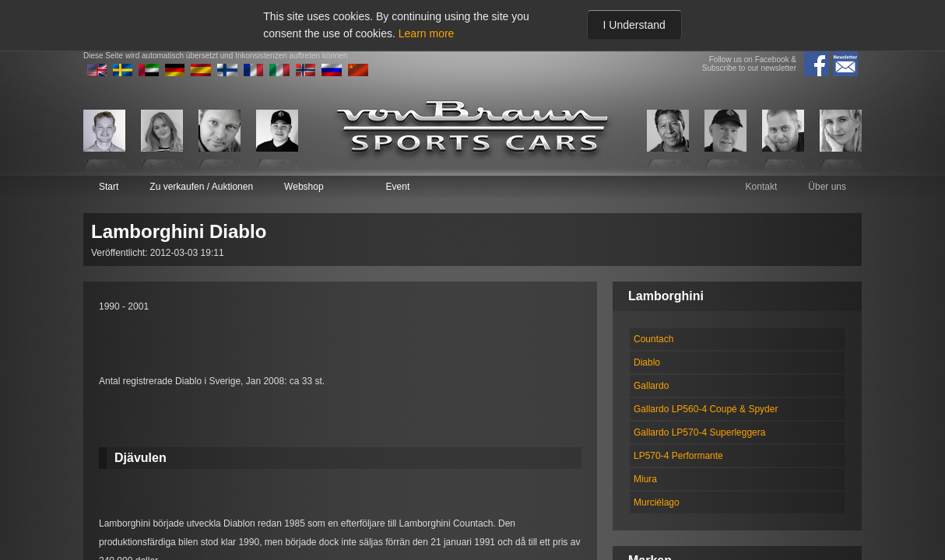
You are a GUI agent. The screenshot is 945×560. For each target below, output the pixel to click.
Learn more (427, 33)
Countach (653, 339)
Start (109, 187)
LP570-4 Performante (678, 456)
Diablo (647, 362)
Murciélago (657, 502)
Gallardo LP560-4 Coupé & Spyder (706, 409)
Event (398, 187)
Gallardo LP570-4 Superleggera (699, 432)
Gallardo (651, 386)
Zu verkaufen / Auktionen (201, 187)
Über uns (827, 187)
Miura (645, 479)
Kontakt (762, 187)
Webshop (304, 187)
